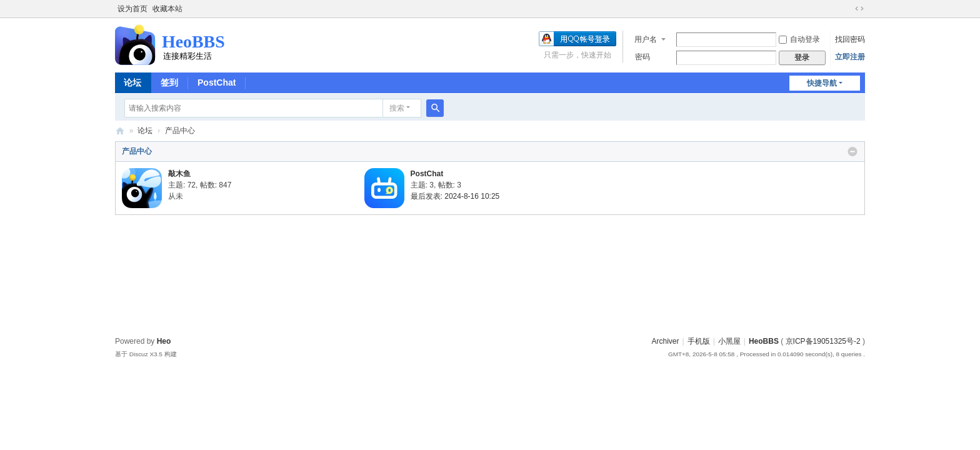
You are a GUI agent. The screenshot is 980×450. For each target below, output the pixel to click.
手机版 (699, 341)
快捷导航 (822, 83)
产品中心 (137, 151)
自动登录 (799, 39)
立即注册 (850, 57)
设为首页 (132, 9)
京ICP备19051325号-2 (823, 341)
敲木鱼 (179, 174)
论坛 (132, 82)
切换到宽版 (859, 9)
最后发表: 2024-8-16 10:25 (455, 196)
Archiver (666, 341)
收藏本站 (167, 9)
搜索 (397, 108)
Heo (164, 341)
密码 (642, 57)
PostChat (217, 82)
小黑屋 (729, 341)
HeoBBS (120, 131)
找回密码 (850, 39)
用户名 (646, 39)
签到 (169, 82)
